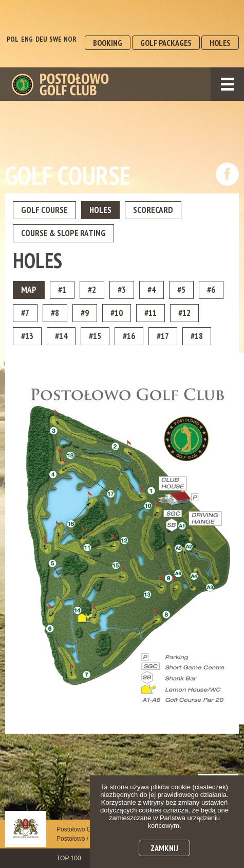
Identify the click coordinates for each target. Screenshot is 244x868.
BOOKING (108, 43)
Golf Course (44, 210)
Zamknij (164, 848)
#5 (181, 290)
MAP (29, 290)
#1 (62, 290)
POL (13, 39)
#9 (85, 313)
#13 (27, 336)
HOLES (220, 43)
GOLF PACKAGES (166, 43)
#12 (184, 313)
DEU (41, 39)
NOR (70, 39)
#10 (117, 313)
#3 (122, 290)
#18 (197, 336)
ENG (27, 39)
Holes (100, 210)
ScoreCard (153, 210)
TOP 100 (69, 858)
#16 (129, 336)
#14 (61, 336)
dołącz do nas (227, 174)
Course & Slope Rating (63, 233)
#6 (211, 290)
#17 (163, 336)
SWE (55, 39)
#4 (152, 290)
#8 (55, 313)
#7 (25, 313)
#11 (151, 313)
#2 (92, 290)
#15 (95, 336)
